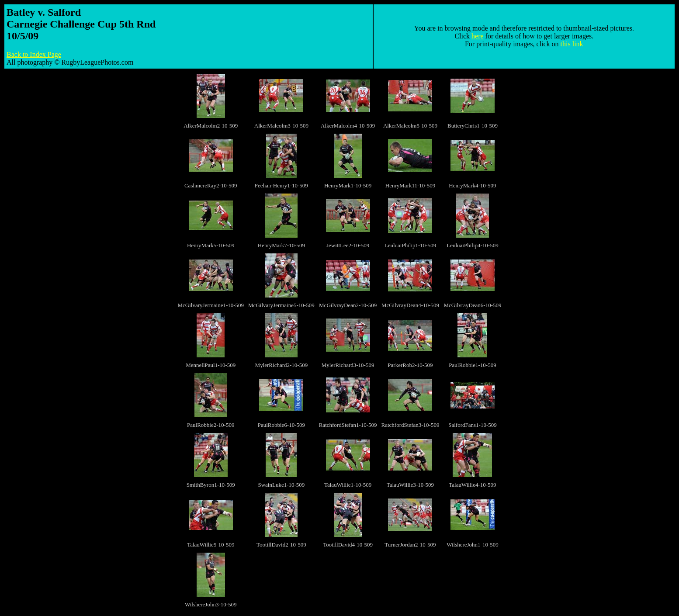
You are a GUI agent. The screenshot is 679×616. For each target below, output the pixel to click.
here (478, 36)
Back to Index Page (34, 54)
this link (572, 44)
